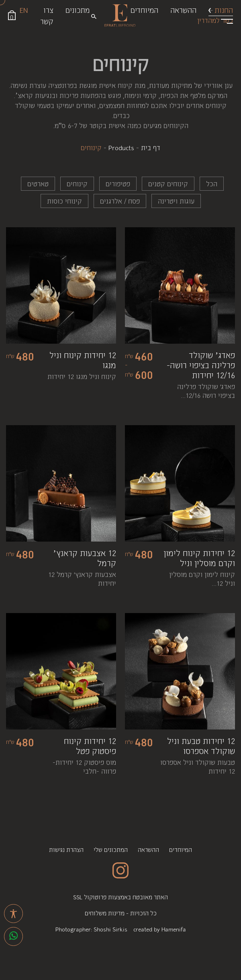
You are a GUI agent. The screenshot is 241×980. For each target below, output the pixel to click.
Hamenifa (174, 929)
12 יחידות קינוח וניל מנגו (83, 360)
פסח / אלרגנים (120, 201)
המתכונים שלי (111, 849)
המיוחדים (144, 10)
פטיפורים (118, 183)
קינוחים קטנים (168, 183)
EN (24, 10)
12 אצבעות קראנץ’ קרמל (84, 558)
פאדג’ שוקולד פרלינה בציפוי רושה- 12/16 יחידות (201, 365)
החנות (224, 10)
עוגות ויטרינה (176, 201)
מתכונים (78, 10)
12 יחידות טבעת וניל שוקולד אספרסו (201, 746)
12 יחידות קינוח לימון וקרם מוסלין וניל (199, 558)
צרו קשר (47, 15)
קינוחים (77, 183)
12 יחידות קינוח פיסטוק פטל (90, 746)
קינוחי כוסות (64, 201)
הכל (212, 183)
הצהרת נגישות (66, 849)
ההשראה (183, 10)
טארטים (38, 183)
